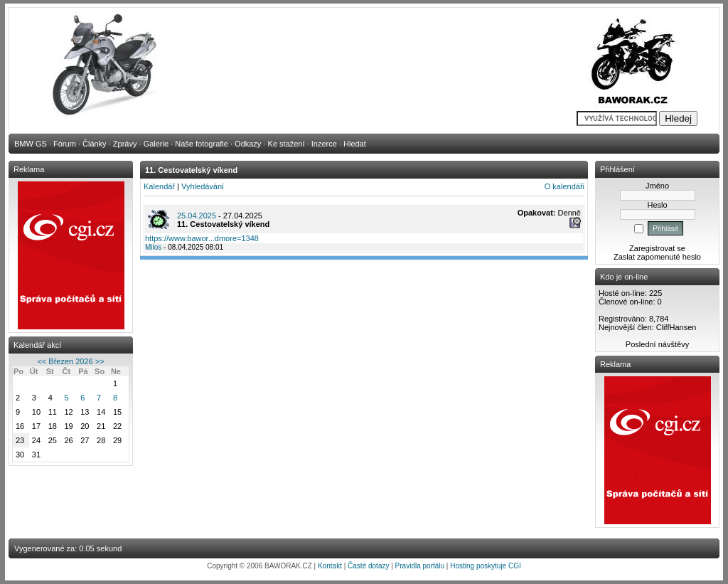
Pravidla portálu (420, 566)
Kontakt (330, 566)
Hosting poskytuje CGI (486, 566)
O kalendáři (564, 186)
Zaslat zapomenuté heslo (657, 257)
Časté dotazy (368, 566)
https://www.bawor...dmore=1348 (202, 238)
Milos (153, 247)
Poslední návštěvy (657, 344)
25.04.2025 (197, 216)
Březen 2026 (70, 361)
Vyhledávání (203, 186)
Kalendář (159, 186)
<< (42, 361)
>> (100, 361)
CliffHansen (676, 327)
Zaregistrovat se (657, 248)
